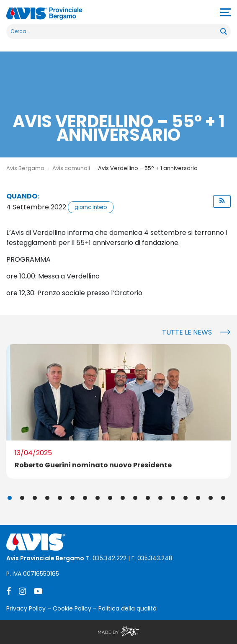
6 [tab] (72, 498)
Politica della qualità (128, 608)
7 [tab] (85, 498)
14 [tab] (173, 498)
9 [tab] (110, 498)
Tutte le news (187, 332)
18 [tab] (223, 498)
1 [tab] (10, 498)
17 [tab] (211, 498)
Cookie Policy (72, 608)
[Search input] (114, 31)
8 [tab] (98, 498)
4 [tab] (47, 498)
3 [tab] (35, 498)
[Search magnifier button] (223, 31)
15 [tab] (185, 498)
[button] (222, 201)
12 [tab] (148, 498)
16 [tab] (198, 498)
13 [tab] (160, 498)
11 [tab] (135, 498)
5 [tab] (60, 498)
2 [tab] (22, 498)
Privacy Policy (26, 608)
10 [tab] (123, 498)
